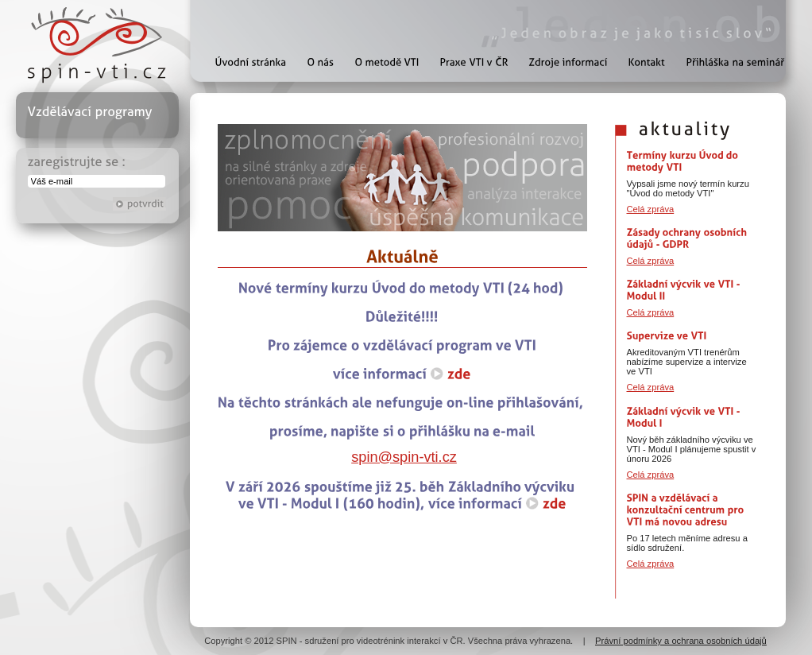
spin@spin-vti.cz (404, 457)
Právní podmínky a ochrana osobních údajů (681, 641)
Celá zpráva (651, 209)
